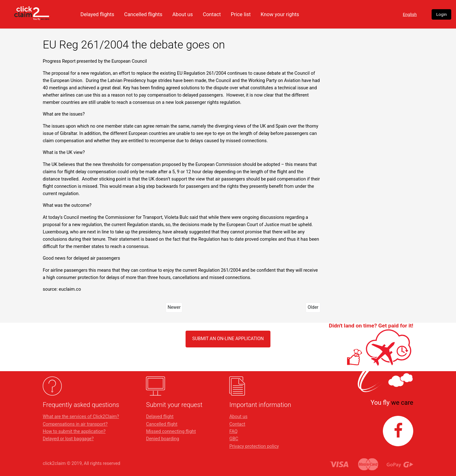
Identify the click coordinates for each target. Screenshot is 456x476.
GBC (234, 439)
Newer (174, 307)
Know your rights (322, 14)
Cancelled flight (162, 424)
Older (313, 307)
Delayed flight (160, 417)
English (381, 14)
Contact (251, 14)
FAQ (233, 432)
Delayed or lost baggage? (68, 439)
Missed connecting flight (171, 432)
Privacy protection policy (254, 446)
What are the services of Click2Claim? (81, 417)
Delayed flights (132, 14)
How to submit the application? (74, 432)
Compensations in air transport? (75, 424)
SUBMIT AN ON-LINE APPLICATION (228, 339)
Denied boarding (162, 439)
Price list (281, 14)
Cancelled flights (180, 14)
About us (221, 14)
